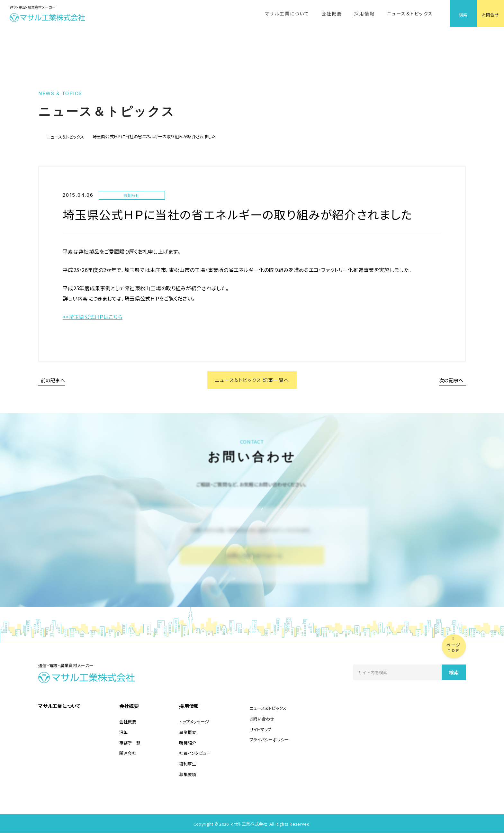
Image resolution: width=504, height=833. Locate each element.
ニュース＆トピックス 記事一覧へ (252, 380)
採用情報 (364, 14)
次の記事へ (451, 380)
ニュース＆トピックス (410, 14)
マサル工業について (287, 14)
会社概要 (332, 14)
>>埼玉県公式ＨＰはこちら (93, 317)
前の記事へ (53, 380)
